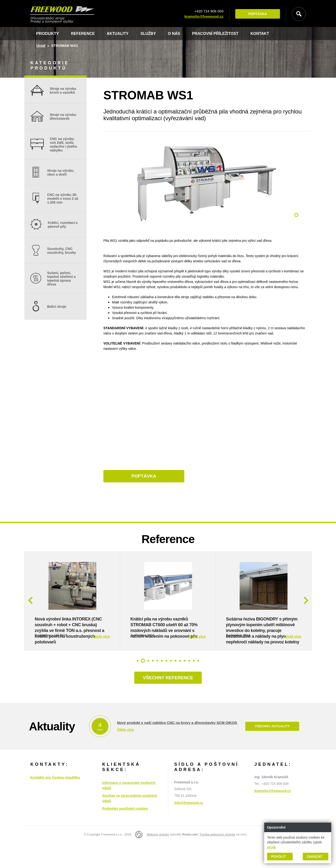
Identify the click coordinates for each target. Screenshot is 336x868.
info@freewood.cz (189, 827)
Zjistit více (101, 660)
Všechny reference (168, 702)
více (271, 847)
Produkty (48, 34)
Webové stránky (158, 859)
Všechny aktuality (272, 751)
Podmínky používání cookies (125, 833)
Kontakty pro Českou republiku (55, 802)
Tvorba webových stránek (217, 859)
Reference (83, 34)
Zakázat (315, 857)
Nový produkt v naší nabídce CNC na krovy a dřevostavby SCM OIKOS (177, 747)
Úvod (41, 46)
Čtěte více (126, 754)
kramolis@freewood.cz (203, 17)
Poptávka (256, 14)
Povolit (278, 857)
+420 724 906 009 (208, 11)
